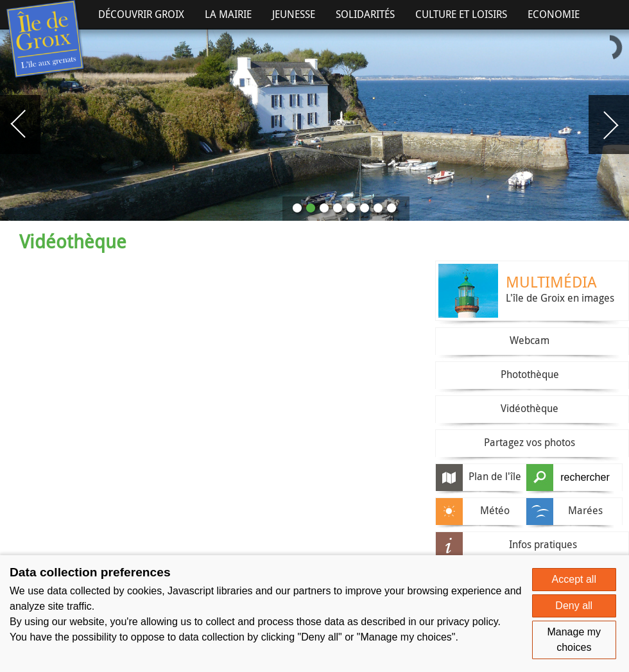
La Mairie (228, 14)
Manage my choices (574, 640)
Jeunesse (294, 14)
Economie (554, 14)
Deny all (574, 606)
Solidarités (365, 14)
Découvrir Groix (141, 14)
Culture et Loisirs (461, 14)
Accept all (574, 579)
